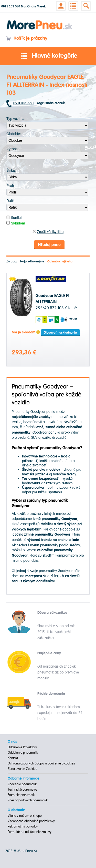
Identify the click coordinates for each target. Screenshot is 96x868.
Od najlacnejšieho (60, 262)
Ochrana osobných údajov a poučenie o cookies (41, 763)
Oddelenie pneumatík (23, 753)
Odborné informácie (24, 779)
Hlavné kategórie (48, 56)
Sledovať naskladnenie (60, 333)
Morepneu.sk (40, 21)
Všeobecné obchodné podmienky (31, 821)
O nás (12, 742)
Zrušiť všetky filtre (48, 232)
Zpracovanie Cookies (22, 769)
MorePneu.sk (27, 851)
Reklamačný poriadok (23, 826)
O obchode (16, 810)
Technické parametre (22, 790)
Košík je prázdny (27, 38)
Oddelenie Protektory (22, 747)
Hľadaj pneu (49, 245)
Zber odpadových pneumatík (28, 800)
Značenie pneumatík (22, 784)
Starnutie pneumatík (22, 795)
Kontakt (13, 758)
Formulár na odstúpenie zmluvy (30, 832)
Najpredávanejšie (32, 262)
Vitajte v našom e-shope (25, 816)
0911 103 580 (11, 6)
